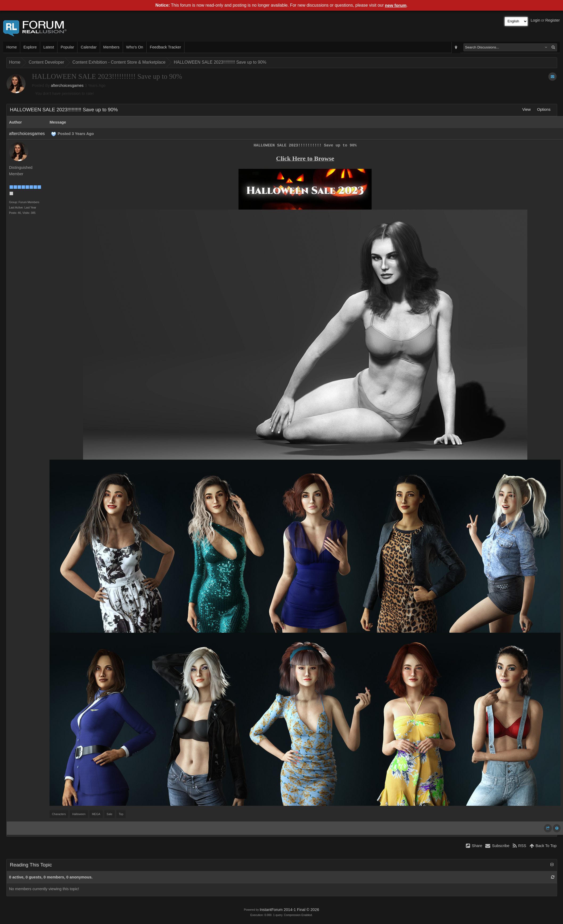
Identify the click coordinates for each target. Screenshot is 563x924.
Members (111, 47)
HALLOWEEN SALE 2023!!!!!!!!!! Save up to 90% (220, 62)
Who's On (135, 47)
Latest (49, 47)
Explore (30, 47)
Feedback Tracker (165, 47)
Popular (67, 47)
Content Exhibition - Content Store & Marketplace (119, 62)
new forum (396, 5)
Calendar (89, 47)
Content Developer (46, 62)
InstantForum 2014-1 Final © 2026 (289, 910)
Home (12, 47)
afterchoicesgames (67, 85)
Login (536, 20)
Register (552, 20)
